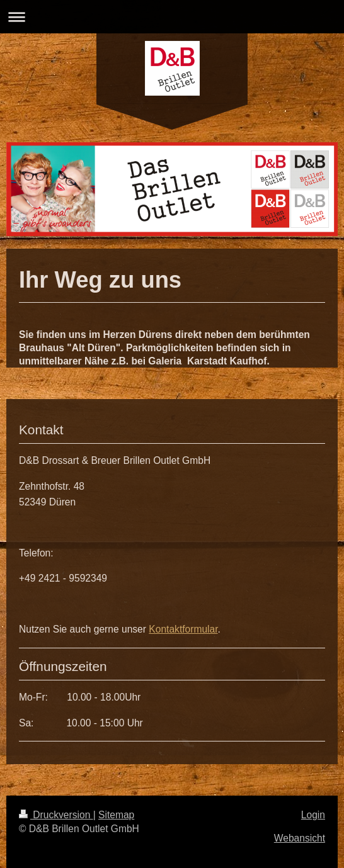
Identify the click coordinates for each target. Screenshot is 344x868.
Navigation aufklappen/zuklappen (172, 17)
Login (313, 815)
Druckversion (56, 815)
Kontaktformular (183, 629)
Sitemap (116, 815)
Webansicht (300, 838)
